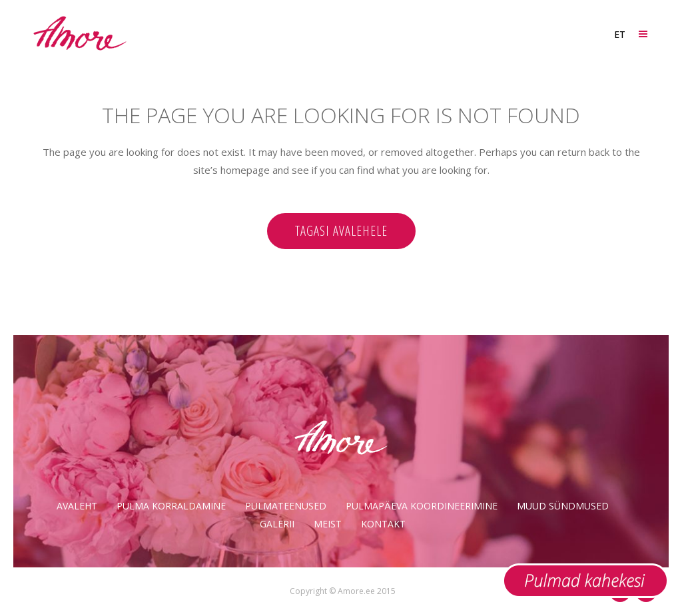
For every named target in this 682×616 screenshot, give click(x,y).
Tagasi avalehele (341, 231)
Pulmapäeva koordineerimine (422, 506)
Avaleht (77, 506)
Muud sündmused (563, 506)
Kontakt (383, 524)
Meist (328, 524)
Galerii (277, 524)
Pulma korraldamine (171, 506)
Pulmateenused (286, 506)
